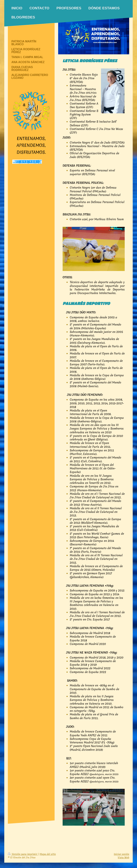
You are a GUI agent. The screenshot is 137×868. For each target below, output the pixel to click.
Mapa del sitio (48, 854)
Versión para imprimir (23, 854)
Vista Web (123, 857)
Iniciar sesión (121, 854)
